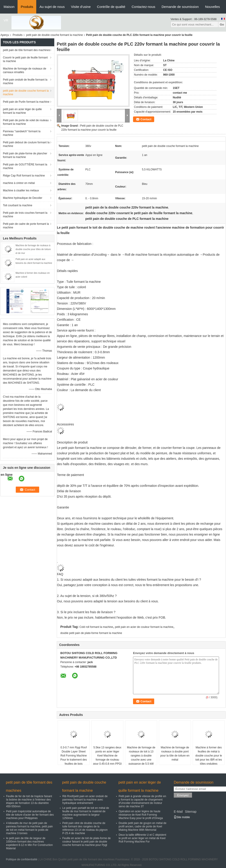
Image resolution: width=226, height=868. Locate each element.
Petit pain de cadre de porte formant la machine (26, 226)
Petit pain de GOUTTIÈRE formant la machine (25, 166)
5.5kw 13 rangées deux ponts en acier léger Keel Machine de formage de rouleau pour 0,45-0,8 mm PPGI (107, 756)
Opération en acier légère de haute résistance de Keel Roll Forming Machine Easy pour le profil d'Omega (141, 815)
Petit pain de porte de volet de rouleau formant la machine (26, 122)
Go (222, 24)
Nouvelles (212, 7)
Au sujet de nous (52, 7)
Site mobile (182, 817)
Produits (27, 7)
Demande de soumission (180, 7)
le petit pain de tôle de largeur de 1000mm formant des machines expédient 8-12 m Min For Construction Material (29, 843)
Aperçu (5, 35)
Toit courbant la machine (18, 205)
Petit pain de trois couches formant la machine (25, 215)
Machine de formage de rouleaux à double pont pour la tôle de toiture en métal (175, 754)
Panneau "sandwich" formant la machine (22, 133)
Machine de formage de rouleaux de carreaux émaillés (25, 70)
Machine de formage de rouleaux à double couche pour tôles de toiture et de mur (33, 249)
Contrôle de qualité (111, 7)
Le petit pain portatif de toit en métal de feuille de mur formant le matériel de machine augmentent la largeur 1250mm (86, 813)
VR (6, 20)
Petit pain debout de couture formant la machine (26, 144)
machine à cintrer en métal (19, 183)
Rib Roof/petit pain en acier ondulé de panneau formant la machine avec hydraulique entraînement (85, 800)
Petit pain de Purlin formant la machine (26, 102)
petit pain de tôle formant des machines (26, 50)
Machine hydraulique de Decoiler (23, 198)
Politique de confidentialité (21, 859)
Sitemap (191, 812)
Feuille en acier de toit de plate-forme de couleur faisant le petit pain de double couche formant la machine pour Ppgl (87, 842)
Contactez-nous (144, 7)
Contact (146, 119)
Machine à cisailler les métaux (21, 190)
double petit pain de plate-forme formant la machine (91, 633)
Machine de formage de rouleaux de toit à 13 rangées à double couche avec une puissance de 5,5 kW (141, 756)
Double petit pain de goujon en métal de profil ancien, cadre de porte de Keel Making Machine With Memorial (142, 826)
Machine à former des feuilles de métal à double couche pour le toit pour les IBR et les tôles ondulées (209, 756)
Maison (9, 7)
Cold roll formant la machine (96, 627)
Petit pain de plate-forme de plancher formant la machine (25, 155)
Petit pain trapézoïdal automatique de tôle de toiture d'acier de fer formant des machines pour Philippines (30, 815)
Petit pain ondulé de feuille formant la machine (25, 81)
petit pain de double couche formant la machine (54, 35)
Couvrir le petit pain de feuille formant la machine (25, 59)
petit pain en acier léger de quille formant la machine (22, 111)
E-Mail (178, 812)
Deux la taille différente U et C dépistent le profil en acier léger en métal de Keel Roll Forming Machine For (142, 838)
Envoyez (183, 795)
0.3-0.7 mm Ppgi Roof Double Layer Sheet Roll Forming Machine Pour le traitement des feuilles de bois (73, 756)
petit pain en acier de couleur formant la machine (144, 627)
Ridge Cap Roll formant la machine (24, 176)
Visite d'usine (81, 7)
